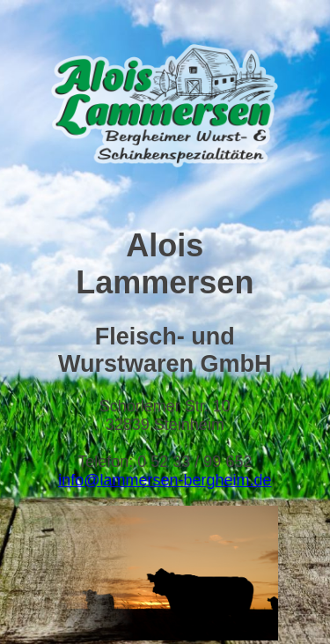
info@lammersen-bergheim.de (165, 480)
